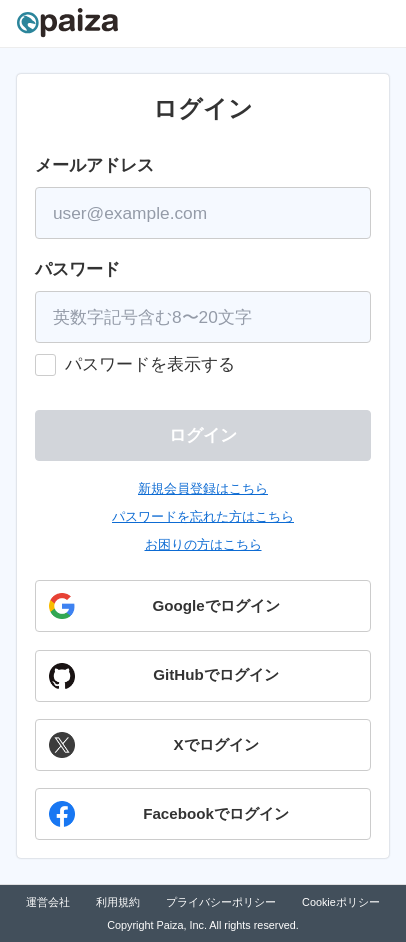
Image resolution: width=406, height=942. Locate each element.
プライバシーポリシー (221, 902)
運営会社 (48, 902)
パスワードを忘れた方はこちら (203, 516)
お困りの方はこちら (203, 544)
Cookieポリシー (341, 902)
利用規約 (118, 902)
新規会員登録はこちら (203, 488)
